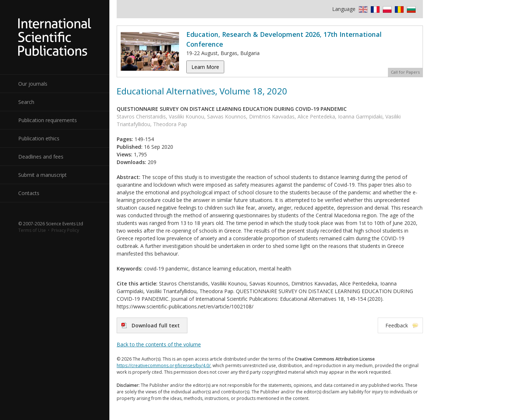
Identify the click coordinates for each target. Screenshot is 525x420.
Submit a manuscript (42, 175)
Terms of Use (32, 230)
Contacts (29, 193)
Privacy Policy (65, 230)
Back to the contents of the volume (159, 344)
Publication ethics (39, 138)
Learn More (205, 67)
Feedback (397, 325)
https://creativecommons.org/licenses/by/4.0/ (164, 365)
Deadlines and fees (41, 157)
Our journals (33, 84)
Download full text (156, 325)
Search (26, 102)
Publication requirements (48, 120)
